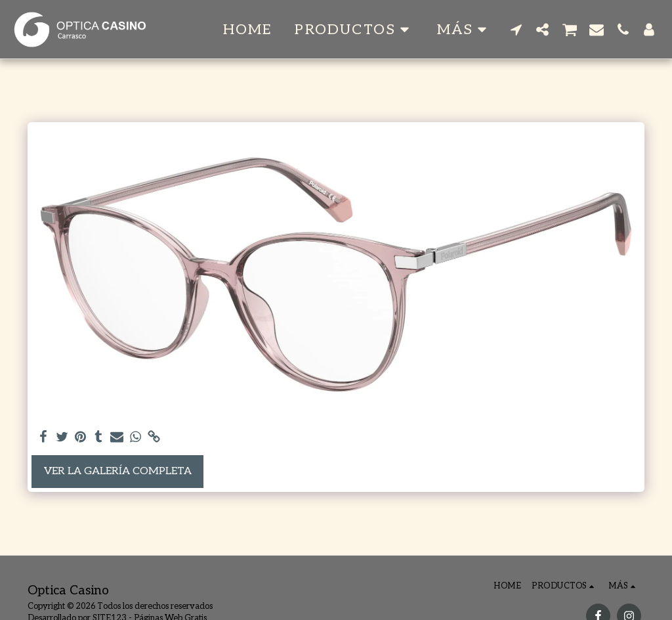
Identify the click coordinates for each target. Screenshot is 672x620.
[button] (354, 30)
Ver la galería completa (118, 471)
